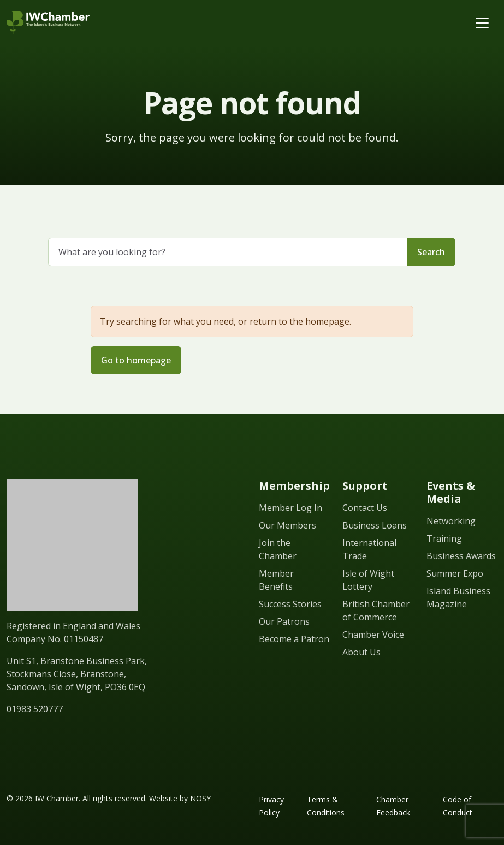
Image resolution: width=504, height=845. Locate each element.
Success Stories (290, 604)
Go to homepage (136, 360)
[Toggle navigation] (482, 23)
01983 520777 (35, 709)
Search (431, 252)
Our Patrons (284, 621)
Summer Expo (455, 573)
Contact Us (365, 508)
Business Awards (461, 556)
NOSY (200, 798)
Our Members (287, 525)
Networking (451, 521)
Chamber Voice (373, 635)
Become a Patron (294, 639)
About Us (361, 652)
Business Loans (375, 525)
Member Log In (290, 508)
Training (444, 538)
